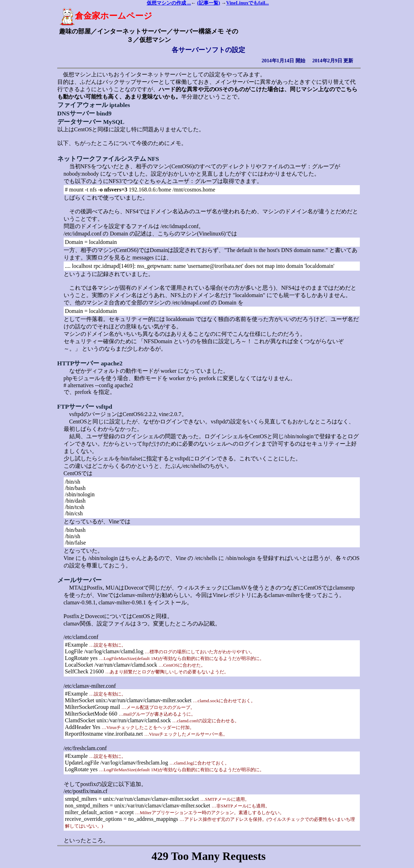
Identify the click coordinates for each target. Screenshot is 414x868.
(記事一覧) (208, 3)
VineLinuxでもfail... (247, 3)
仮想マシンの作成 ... (169, 3)
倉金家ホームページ (106, 16)
